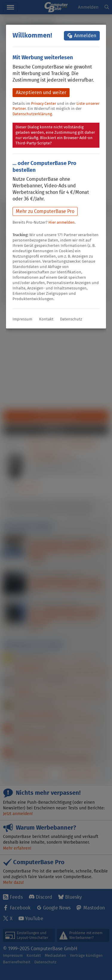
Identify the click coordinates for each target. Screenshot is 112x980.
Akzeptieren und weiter (41, 92)
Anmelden (85, 36)
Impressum (22, 319)
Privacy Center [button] (44, 103)
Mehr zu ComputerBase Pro (45, 211)
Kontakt (46, 319)
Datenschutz (71, 319)
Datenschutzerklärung (32, 114)
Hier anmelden (62, 222)
